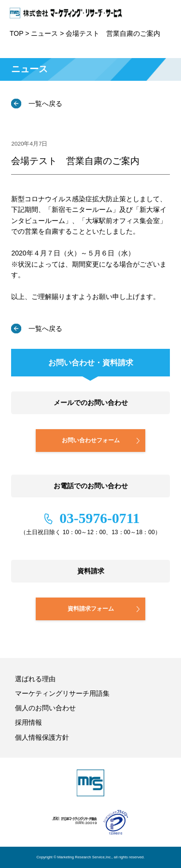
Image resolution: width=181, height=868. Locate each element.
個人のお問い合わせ (45, 708)
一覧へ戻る (44, 104)
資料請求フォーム (91, 608)
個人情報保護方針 (42, 737)
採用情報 (28, 722)
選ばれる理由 (35, 679)
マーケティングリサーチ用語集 (62, 693)
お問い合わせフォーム (91, 440)
